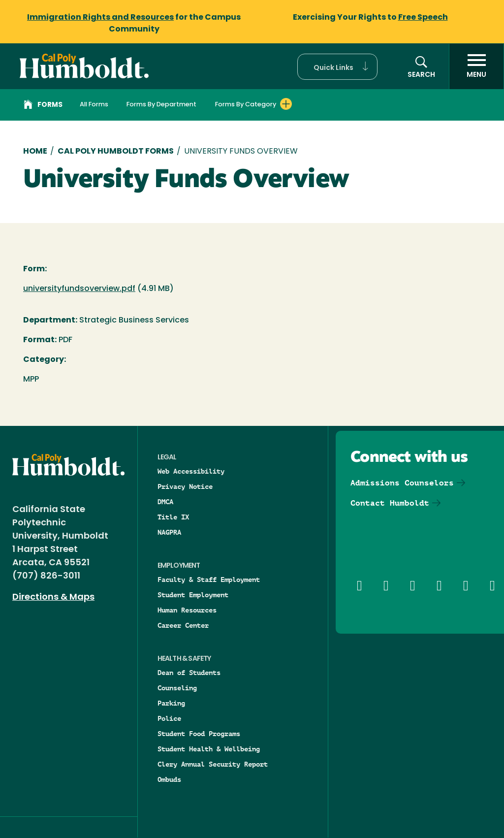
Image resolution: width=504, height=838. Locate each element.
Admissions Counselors (402, 483)
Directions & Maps (53, 597)
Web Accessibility (191, 471)
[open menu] (476, 66)
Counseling (177, 688)
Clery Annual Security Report (213, 764)
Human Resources (187, 610)
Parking (171, 703)
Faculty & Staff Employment (209, 580)
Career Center (183, 625)
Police (169, 718)
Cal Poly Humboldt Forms (116, 152)
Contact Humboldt (390, 503)
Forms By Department (161, 105)
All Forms (94, 105)
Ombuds (169, 779)
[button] (337, 67)
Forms (43, 106)
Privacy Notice (185, 486)
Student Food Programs (199, 734)
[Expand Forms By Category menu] (286, 104)
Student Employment (193, 595)
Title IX (173, 517)
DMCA (165, 502)
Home (35, 152)
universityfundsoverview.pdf (79, 289)
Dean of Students (189, 673)
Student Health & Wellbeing (209, 749)
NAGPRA (169, 532)
